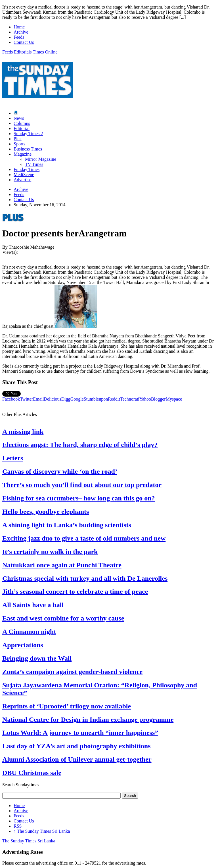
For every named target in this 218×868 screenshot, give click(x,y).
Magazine (23, 154)
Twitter (26, 399)
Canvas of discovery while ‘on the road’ (60, 471)
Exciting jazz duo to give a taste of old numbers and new (84, 538)
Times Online (45, 52)
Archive (21, 32)
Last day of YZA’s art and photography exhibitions (76, 746)
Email (38, 399)
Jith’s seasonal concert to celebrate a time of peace (75, 591)
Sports (19, 144)
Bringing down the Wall (37, 658)
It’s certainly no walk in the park (50, 552)
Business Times (28, 149)
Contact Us (24, 42)
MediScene (24, 175)
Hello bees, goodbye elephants (46, 512)
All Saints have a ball (33, 605)
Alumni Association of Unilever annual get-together (77, 759)
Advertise (22, 180)
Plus (18, 139)
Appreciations (23, 645)
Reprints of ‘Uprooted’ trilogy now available (67, 706)
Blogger (158, 399)
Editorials (23, 52)
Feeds (19, 37)
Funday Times (27, 169)
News (19, 118)
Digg (66, 399)
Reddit (114, 399)
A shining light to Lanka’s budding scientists (67, 525)
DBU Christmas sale (32, 773)
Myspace (174, 399)
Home (19, 27)
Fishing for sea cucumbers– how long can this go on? (79, 498)
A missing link (23, 432)
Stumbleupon (96, 399)
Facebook (11, 399)
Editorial (22, 128)
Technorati (130, 399)
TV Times (34, 164)
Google (77, 399)
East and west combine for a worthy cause (63, 618)
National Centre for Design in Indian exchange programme (88, 719)
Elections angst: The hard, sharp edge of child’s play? (80, 445)
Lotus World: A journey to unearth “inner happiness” (80, 733)
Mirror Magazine (41, 159)
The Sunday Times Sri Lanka (42, 831)
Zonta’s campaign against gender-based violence (72, 672)
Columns (22, 123)
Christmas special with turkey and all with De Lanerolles (85, 578)
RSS (18, 826)
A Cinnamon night (29, 632)
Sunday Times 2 (28, 134)
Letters (13, 458)
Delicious (52, 399)
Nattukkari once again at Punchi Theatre (62, 565)
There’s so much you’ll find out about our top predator (82, 485)
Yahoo (145, 399)
